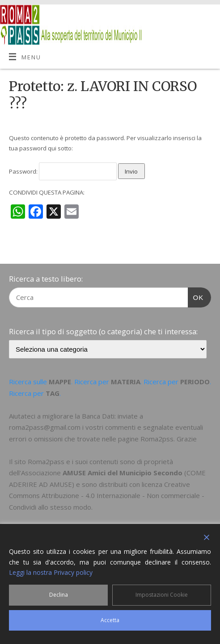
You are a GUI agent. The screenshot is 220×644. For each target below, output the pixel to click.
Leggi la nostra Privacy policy (51, 572)
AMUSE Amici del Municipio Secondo (123, 473)
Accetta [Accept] (110, 620)
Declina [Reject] (59, 595)
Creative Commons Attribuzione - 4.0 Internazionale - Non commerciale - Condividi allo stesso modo (107, 496)
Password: (63, 171)
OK (196, 296)
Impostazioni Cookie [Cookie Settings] (162, 595)
